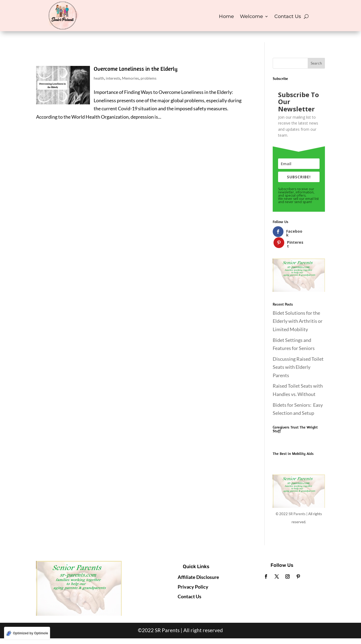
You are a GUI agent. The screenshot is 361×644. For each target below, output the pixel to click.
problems (148, 78)
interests (113, 78)
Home (226, 17)
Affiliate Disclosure (198, 566)
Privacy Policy (193, 576)
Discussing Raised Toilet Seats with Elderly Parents (298, 356)
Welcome (251, 17)
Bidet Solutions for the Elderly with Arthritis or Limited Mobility (298, 310)
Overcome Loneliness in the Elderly (136, 69)
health (99, 78)
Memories (130, 78)
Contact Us (288, 17)
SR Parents (297, 503)
